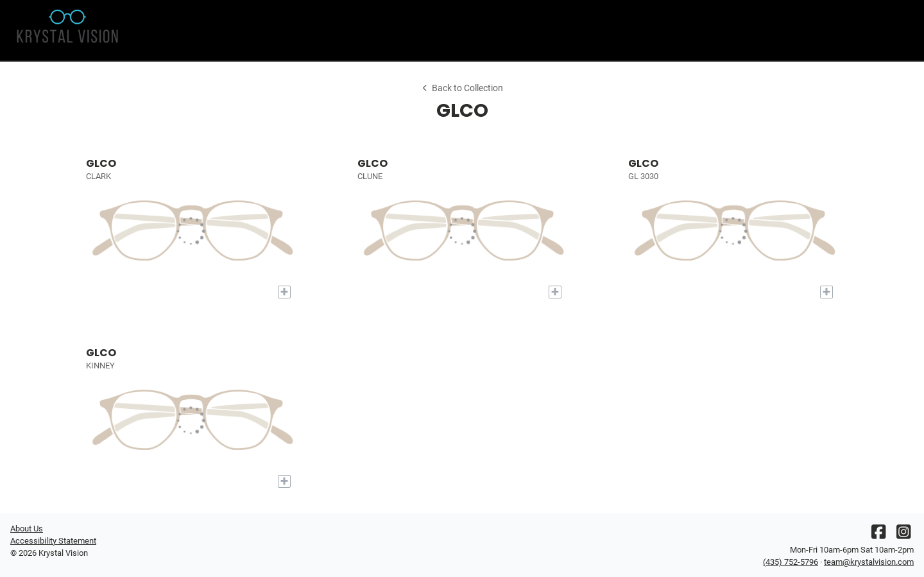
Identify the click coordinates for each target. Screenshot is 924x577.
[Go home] (123, 30)
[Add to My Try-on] (284, 292)
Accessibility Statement (53, 541)
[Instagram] (903, 535)
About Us (27, 529)
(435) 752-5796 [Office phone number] (791, 562)
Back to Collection (462, 88)
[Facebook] (878, 535)
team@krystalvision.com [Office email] (869, 562)
